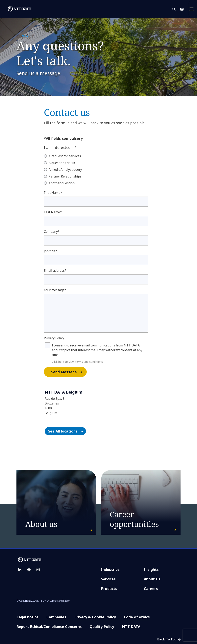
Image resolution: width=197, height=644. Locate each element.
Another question (62, 183)
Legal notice (27, 617)
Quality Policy (102, 627)
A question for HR (62, 163)
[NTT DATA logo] (16, 9)
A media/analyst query (65, 170)
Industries (110, 569)
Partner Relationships (65, 176)
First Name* (53, 193)
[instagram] (38, 570)
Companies (56, 617)
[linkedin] (20, 570)
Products (109, 589)
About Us (152, 579)
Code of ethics (137, 617)
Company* (52, 232)
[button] (176, 9)
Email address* (55, 271)
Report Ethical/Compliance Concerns (49, 627)
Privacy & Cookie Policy (95, 617)
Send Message (69, 372)
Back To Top (169, 639)
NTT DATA (132, 627)
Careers (151, 589)
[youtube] (29, 570)
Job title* (51, 251)
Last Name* (53, 212)
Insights (151, 569)
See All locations (67, 431)
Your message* (55, 290)
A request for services (65, 156)
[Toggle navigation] (193, 9)
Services (108, 579)
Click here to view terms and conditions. (78, 362)
